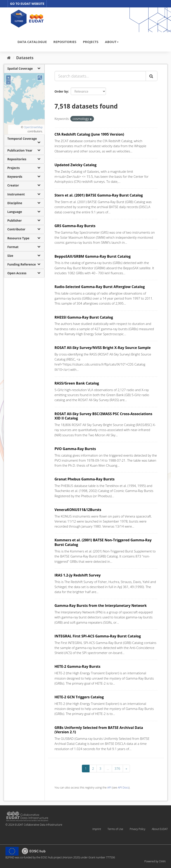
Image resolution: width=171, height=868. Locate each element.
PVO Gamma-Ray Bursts (75, 449)
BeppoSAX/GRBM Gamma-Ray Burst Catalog (93, 256)
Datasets (25, 58)
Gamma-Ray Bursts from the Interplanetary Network (101, 606)
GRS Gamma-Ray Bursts (75, 226)
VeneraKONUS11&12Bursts (78, 510)
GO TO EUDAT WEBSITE (27, 4)
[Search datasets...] (100, 76)
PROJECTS (91, 42)
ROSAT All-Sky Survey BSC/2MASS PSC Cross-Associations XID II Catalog (104, 416)
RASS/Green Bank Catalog (77, 383)
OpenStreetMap (33, 127)
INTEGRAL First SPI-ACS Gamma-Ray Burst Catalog (98, 636)
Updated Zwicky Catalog (76, 165)
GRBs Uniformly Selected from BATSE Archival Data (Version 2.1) (99, 730)
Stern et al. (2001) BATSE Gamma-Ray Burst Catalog (99, 195)
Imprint (97, 829)
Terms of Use (115, 829)
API (109, 787)
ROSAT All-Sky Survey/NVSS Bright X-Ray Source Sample (103, 348)
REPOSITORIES (65, 42)
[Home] (9, 58)
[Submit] (152, 76)
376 (117, 768)
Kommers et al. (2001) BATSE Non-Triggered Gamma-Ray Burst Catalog (103, 542)
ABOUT (112, 42)
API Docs (123, 787)
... (108, 768)
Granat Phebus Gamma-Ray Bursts (85, 479)
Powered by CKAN (155, 861)
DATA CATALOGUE (32, 42)
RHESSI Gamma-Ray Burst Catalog (84, 317)
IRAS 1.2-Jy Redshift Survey (78, 575)
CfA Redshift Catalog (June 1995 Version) (89, 134)
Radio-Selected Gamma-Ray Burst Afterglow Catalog (100, 287)
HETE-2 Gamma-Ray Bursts (78, 666)
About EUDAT (160, 829)
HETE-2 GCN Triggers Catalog (79, 697)
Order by (61, 91)
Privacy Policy (137, 829)
